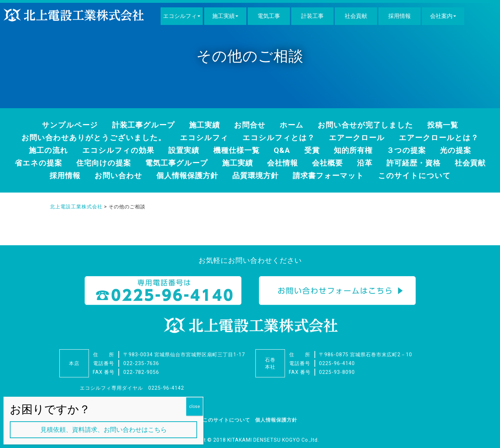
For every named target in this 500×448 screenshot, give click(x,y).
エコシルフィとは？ (280, 138)
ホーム (293, 125)
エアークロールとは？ (446, 138)
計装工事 (312, 16)
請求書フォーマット (354, 175)
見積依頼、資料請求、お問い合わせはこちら (104, 430)
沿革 (392, 163)
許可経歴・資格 (442, 163)
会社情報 (307, 163)
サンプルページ (64, 125)
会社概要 (353, 163)
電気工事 (269, 16)
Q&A (284, 150)
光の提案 (462, 150)
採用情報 (400, 16)
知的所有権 (356, 150)
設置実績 (182, 150)
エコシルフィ (180, 16)
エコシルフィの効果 (115, 150)
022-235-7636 (141, 363)
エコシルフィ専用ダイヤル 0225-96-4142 (132, 388)
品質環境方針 (279, 175)
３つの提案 (411, 150)
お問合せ (250, 125)
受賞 (314, 150)
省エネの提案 (55, 163)
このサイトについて (443, 175)
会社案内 (441, 16)
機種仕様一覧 (237, 150)
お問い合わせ (137, 175)
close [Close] (194, 407)
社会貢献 (356, 16)
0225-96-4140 (337, 363)
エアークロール (361, 138)
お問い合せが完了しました (369, 125)
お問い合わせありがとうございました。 (88, 138)
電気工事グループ (198, 163)
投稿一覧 (449, 125)
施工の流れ (42, 150)
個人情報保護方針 (208, 175)
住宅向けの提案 (122, 163)
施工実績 (223, 16)
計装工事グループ (140, 125)
